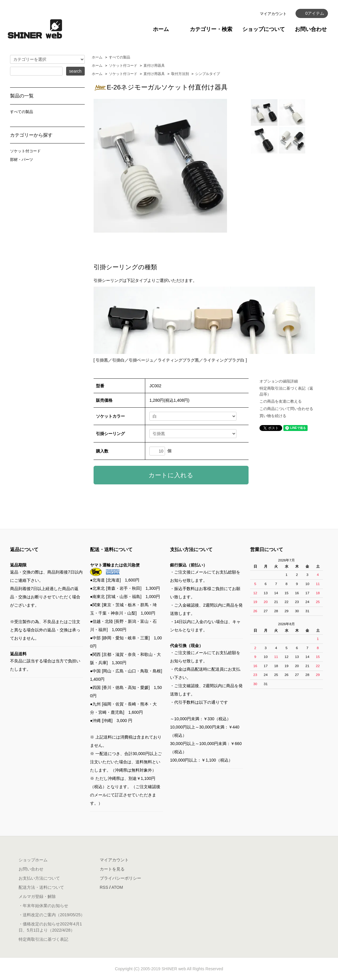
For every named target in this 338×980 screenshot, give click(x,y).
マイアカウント (273, 14)
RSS (104, 887)
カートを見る (112, 869)
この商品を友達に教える (281, 401)
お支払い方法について (39, 878)
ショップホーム (33, 860)
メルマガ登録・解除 (37, 896)
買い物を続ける (273, 416)
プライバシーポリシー (120, 878)
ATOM (117, 887)
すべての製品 (120, 57)
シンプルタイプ (208, 74)
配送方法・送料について (41, 887)
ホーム (161, 29)
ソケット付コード (123, 66)
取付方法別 (180, 74)
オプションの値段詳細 (279, 381)
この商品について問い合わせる (286, 409)
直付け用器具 (154, 66)
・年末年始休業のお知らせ (43, 906)
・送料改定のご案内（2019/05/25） (52, 915)
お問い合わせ (311, 29)
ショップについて (264, 29)
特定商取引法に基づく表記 (43, 939)
